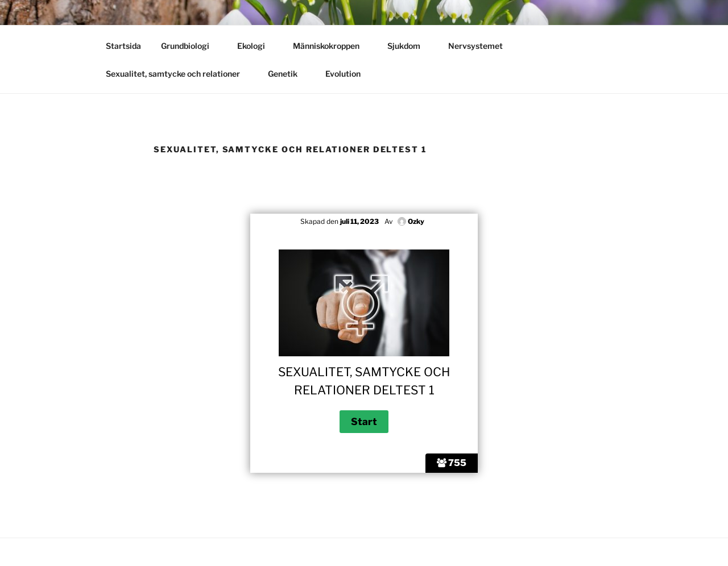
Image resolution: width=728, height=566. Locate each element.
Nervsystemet (481, 46)
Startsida (123, 46)
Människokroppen (332, 46)
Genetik (288, 74)
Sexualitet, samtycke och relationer (178, 74)
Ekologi (257, 46)
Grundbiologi (191, 46)
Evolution (348, 74)
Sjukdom (409, 46)
